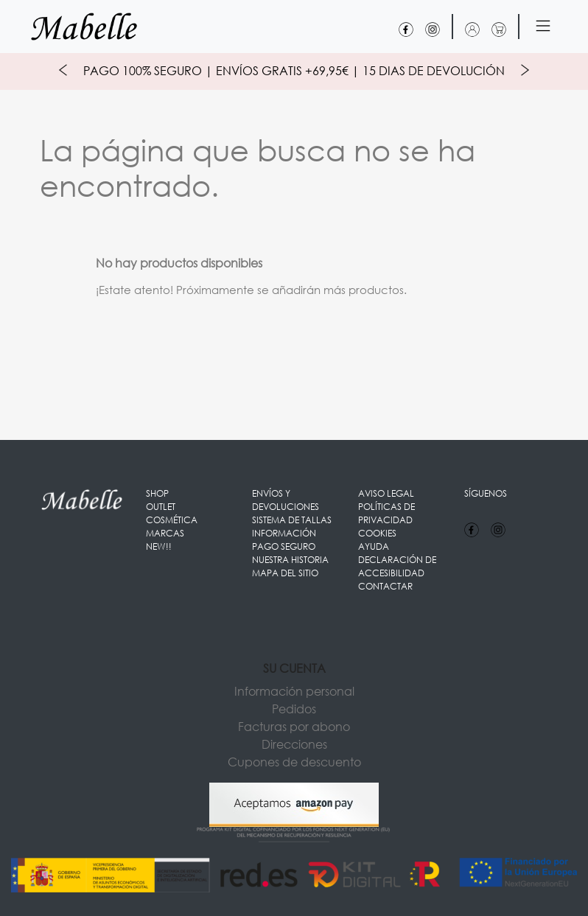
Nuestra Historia (290, 560)
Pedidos (294, 709)
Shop (157, 493)
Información (284, 533)
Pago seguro (284, 546)
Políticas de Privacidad (386, 513)
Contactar (385, 586)
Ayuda (374, 546)
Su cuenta (294, 668)
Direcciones (294, 744)
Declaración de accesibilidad (397, 566)
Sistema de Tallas (292, 520)
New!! (159, 546)
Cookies (377, 533)
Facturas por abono (294, 726)
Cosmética (172, 520)
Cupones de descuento (294, 762)
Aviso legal (386, 493)
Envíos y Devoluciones (286, 500)
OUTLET (161, 507)
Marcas (165, 533)
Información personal (294, 691)
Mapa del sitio (285, 573)
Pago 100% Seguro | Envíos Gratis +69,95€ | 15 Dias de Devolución (294, 70)
